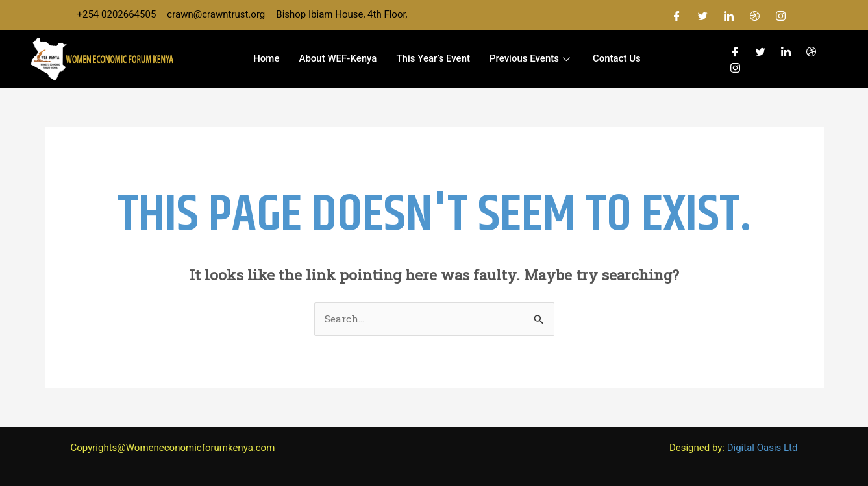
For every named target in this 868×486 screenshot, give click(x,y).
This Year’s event (433, 58)
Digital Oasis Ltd (763, 448)
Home (266, 58)
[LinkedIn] (729, 15)
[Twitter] (703, 15)
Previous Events (531, 58)
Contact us (617, 58)
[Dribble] (755, 15)
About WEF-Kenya (338, 58)
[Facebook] (677, 15)
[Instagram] (781, 15)
